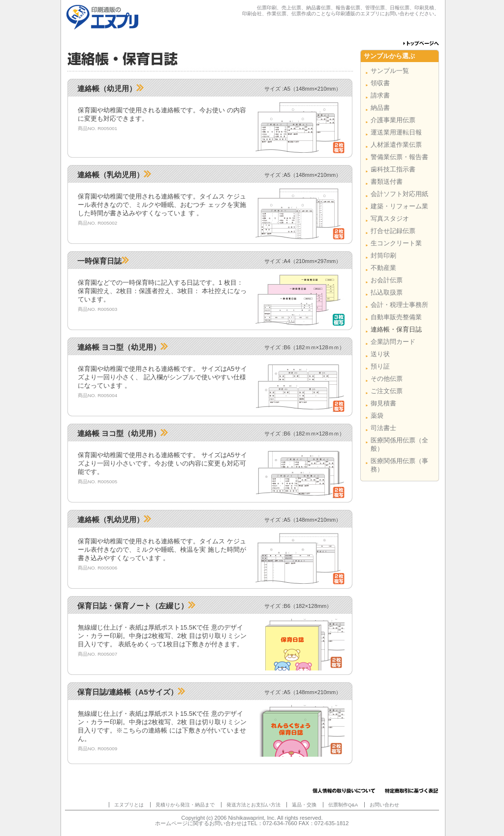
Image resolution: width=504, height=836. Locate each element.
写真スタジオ (390, 218)
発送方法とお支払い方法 (253, 805)
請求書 (380, 95)
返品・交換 (304, 805)
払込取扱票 (387, 292)
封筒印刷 (383, 255)
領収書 (380, 83)
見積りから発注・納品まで (185, 805)
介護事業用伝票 (393, 120)
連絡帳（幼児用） (110, 88)
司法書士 (383, 428)
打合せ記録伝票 (393, 231)
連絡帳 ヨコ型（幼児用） (123, 347)
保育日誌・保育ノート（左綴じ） (136, 606)
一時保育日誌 (103, 261)
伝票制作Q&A (343, 805)
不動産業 (383, 268)
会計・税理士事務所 (399, 305)
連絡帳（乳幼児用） (114, 175)
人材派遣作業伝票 (396, 145)
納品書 (380, 108)
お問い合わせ (384, 805)
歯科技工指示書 (393, 169)
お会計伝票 (387, 280)
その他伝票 (387, 379)
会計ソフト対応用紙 (399, 194)
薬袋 (377, 416)
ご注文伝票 (387, 391)
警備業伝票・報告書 (399, 157)
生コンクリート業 (396, 243)
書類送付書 (387, 182)
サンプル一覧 (390, 71)
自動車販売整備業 (396, 317)
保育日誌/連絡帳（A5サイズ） (131, 692)
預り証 (380, 366)
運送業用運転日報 (396, 132)
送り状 (380, 354)
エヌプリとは (129, 805)
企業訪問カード (393, 342)
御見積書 (383, 403)
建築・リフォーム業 (399, 206)
